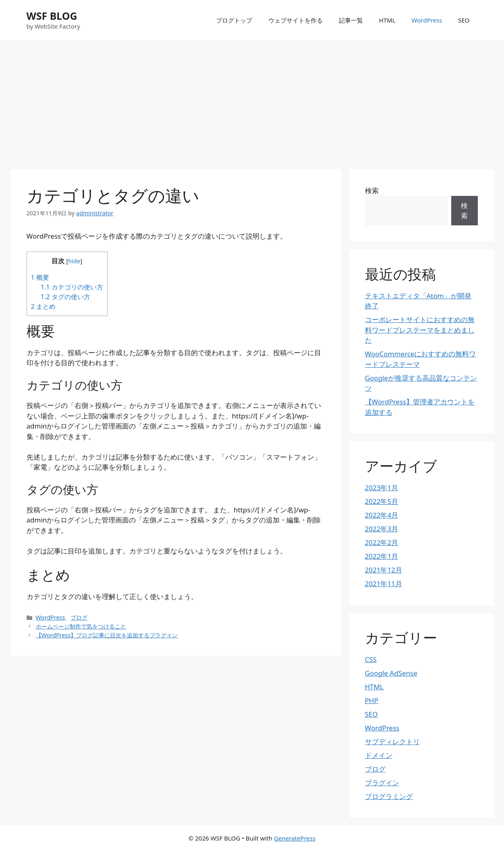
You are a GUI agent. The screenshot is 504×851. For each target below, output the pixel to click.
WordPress (427, 20)
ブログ (79, 617)
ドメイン (379, 755)
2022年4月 (382, 515)
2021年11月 (384, 584)
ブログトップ (234, 20)
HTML (387, 20)
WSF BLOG (52, 16)
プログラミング (389, 796)
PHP (372, 700)
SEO (464, 20)
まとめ (43, 306)
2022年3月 (382, 529)
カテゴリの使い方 (72, 287)
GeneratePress (295, 838)
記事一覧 (351, 20)
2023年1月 (382, 488)
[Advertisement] (252, 101)
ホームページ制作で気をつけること (81, 626)
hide (74, 261)
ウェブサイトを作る (296, 20)
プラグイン (382, 783)
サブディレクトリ (392, 742)
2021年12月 (384, 570)
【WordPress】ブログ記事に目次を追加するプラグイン (107, 635)
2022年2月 (382, 542)
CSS (371, 659)
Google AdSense (391, 673)
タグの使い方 (65, 297)
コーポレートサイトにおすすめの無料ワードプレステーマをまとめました (420, 330)
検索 (372, 190)
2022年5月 (382, 501)
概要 (40, 277)
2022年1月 (382, 556)
